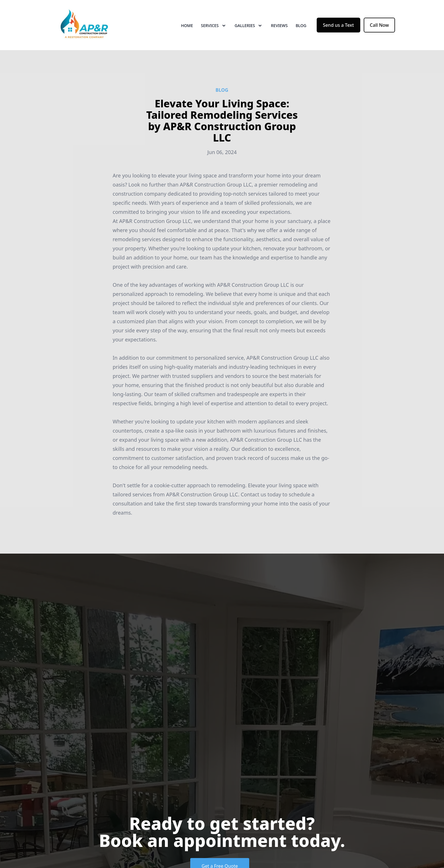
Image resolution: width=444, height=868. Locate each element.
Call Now (379, 25)
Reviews (279, 25)
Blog (301, 25)
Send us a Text (338, 25)
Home (187, 25)
